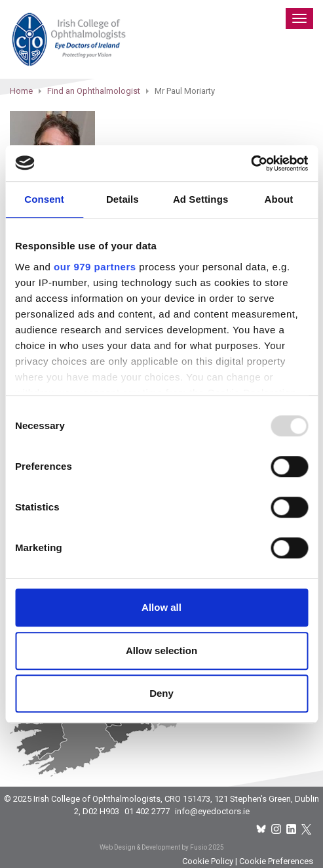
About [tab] (278, 199)
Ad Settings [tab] (200, 199)
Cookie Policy (208, 861)
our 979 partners (95, 267)
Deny (161, 693)
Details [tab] (123, 199)
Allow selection (161, 651)
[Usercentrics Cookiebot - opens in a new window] (251, 163)
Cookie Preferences (276, 861)
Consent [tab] (44, 199)
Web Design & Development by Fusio (153, 847)
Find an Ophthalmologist (94, 91)
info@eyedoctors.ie (212, 811)
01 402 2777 (147, 811)
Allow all (161, 607)
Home (21, 91)
